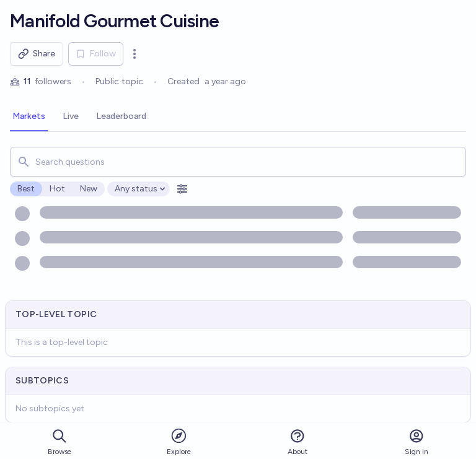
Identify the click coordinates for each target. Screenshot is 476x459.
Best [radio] (26, 189)
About (297, 442)
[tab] (29, 117)
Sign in (416, 442)
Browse (59, 442)
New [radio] (89, 189)
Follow (96, 54)
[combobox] (238, 162)
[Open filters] (182, 189)
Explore (179, 441)
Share (37, 54)
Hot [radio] (57, 189)
